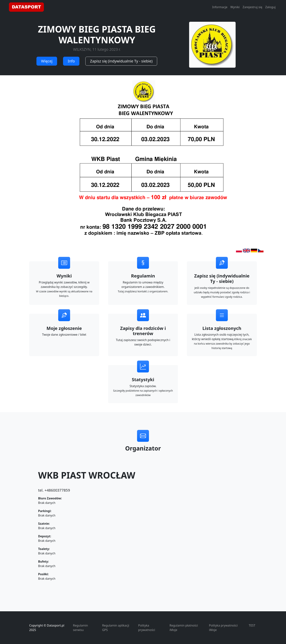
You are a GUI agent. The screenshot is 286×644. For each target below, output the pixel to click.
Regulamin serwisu (80, 628)
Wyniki (235, 7)
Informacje (220, 7)
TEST (252, 625)
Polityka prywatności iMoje (223, 628)
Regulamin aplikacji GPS (116, 628)
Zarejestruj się (253, 7)
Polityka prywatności (147, 628)
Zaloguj (270, 7)
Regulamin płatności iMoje (184, 628)
